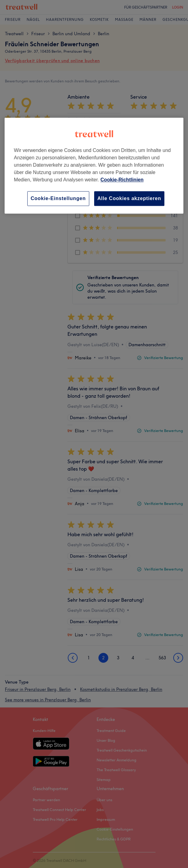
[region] (94, 166)
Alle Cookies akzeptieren (129, 198)
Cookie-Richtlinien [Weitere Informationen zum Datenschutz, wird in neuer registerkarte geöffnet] (122, 180)
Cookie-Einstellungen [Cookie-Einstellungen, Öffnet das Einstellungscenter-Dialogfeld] (58, 198)
